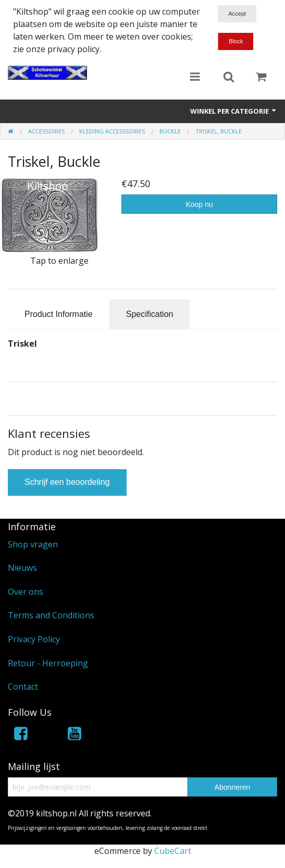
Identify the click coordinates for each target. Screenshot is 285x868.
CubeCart (173, 851)
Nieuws (22, 568)
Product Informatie (59, 314)
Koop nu (199, 204)
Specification (150, 314)
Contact (23, 687)
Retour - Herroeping (48, 663)
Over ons (26, 592)
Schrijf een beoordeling (67, 482)
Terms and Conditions (51, 615)
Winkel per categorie (234, 111)
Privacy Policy (34, 639)
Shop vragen (33, 544)
